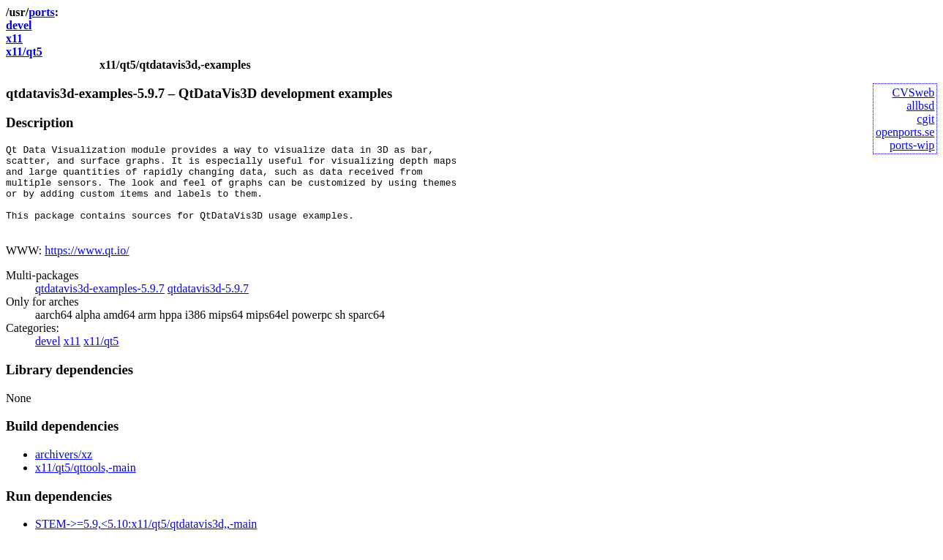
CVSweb (914, 92)
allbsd (920, 106)
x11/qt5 (24, 52)
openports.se (905, 132)
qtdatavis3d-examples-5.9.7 (100, 306)
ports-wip (912, 145)
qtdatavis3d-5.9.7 (208, 306)
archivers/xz (64, 472)
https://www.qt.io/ (87, 268)
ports (42, 12)
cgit (925, 119)
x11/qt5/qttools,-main (86, 485)
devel (19, 25)
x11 (14, 38)
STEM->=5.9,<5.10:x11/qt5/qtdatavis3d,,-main (146, 541)
